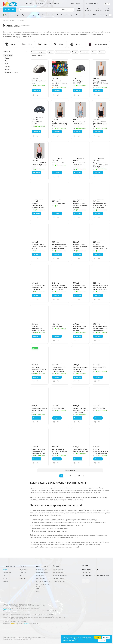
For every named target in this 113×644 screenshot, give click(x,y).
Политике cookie (73, 640)
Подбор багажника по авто (44, 588)
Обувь (7, 61)
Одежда (7, 58)
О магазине (23, 570)
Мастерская (7, 573)
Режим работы (7, 609)
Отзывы (22, 576)
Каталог (5, 570)
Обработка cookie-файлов (25, 639)
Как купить (23, 573)
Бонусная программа (60, 576)
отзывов (26, 624)
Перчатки (8, 69)
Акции (5, 578)
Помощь (56, 566)
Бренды (5, 581)
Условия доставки (59, 573)
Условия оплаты (58, 570)
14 (79, 476)
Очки (6, 64)
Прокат (5, 576)
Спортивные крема (11, 72)
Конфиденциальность (10, 639)
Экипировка (8, 55)
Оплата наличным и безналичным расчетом (31, 637)
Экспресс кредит (59, 578)
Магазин (23, 566)
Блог (38, 592)
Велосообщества (42, 573)
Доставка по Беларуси (10, 637)
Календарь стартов (43, 584)
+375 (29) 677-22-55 (78, 4)
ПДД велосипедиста (43, 581)
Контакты (23, 578)
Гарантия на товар (59, 581)
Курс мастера (41, 578)
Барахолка (40, 576)
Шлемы (7, 67)
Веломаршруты (41, 570)
